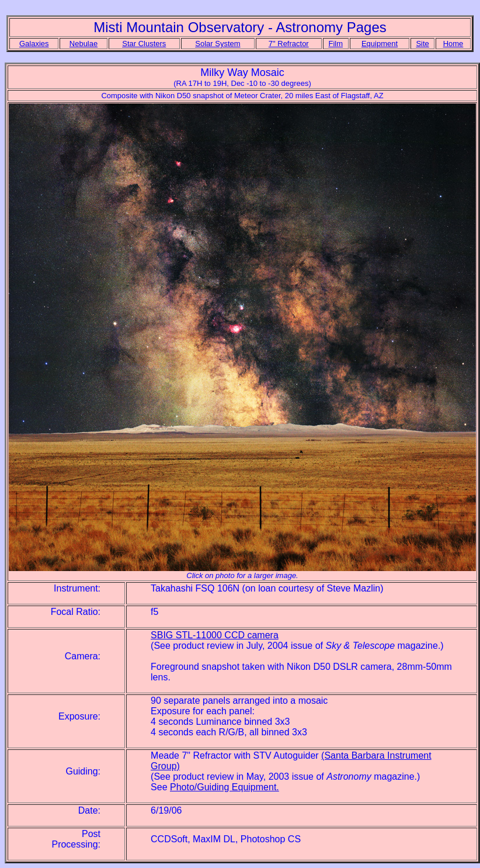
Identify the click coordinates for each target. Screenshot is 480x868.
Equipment (380, 44)
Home (453, 44)
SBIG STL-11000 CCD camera (215, 635)
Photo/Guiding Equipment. (225, 787)
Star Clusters (144, 44)
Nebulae (84, 44)
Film (335, 44)
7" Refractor (289, 44)
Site (422, 44)
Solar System (218, 44)
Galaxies (34, 44)
